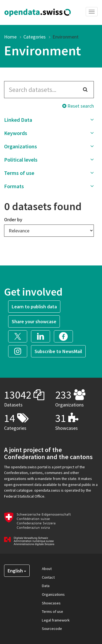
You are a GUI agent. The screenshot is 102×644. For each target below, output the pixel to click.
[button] (49, 120)
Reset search (78, 106)
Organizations (53, 594)
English (17, 571)
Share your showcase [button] (34, 321)
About (47, 569)
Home (10, 37)
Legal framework (56, 620)
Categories (35, 37)
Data (46, 586)
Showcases (51, 603)
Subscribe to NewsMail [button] (58, 351)
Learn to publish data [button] (34, 307)
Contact (48, 577)
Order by (13, 220)
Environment (66, 37)
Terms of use (52, 611)
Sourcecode (52, 629)
